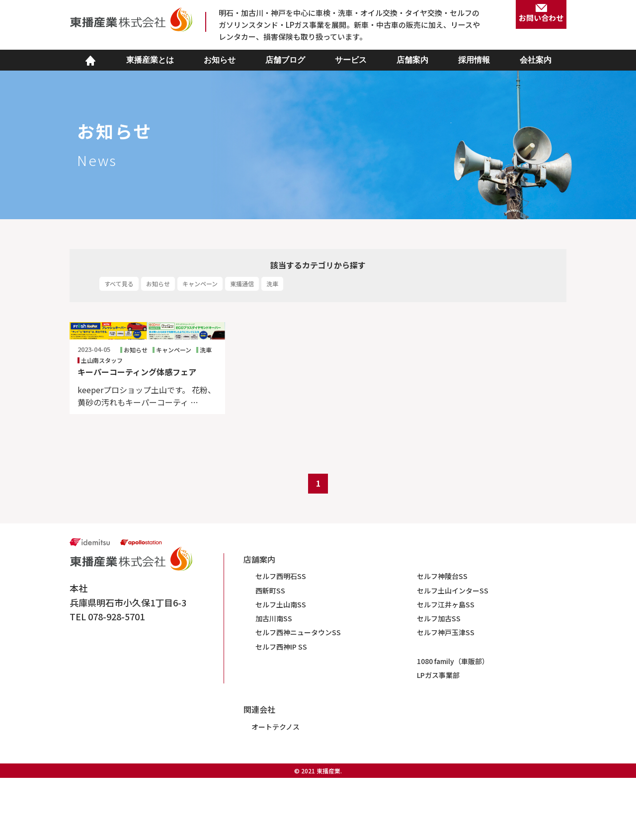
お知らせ (220, 60)
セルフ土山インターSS (453, 652)
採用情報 (474, 60)
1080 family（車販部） (453, 723)
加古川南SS (274, 680)
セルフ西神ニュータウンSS (298, 694)
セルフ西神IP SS (281, 708)
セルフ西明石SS (281, 638)
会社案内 (536, 60)
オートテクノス (276, 788)
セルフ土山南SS (281, 666)
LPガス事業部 (438, 737)
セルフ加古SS (439, 680)
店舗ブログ (285, 60)
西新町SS (270, 652)
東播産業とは (150, 60)
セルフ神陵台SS (442, 638)
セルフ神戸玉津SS (446, 694)
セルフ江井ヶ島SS (446, 666)
